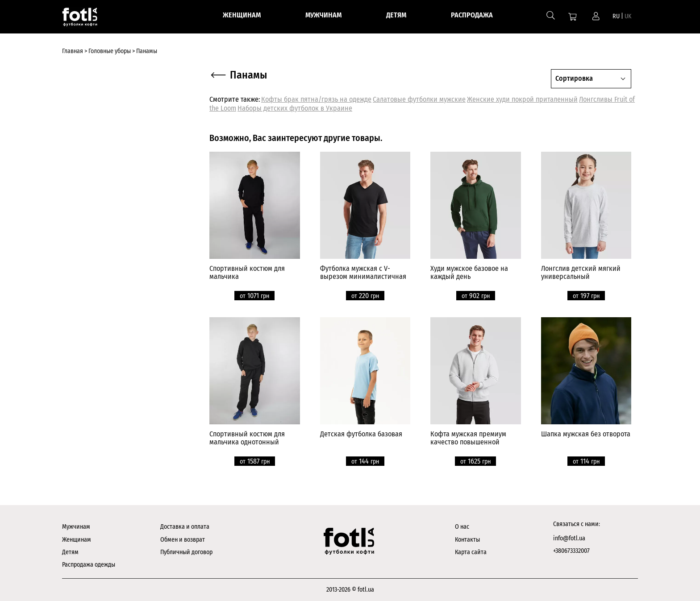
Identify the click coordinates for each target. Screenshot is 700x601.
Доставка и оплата (185, 527)
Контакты (467, 540)
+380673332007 (571, 551)
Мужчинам (76, 527)
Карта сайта (471, 552)
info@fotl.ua (569, 538)
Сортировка (574, 78)
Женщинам (77, 540)
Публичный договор (186, 552)
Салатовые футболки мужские (419, 99)
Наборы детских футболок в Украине (295, 108)
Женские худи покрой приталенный (522, 99)
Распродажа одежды (89, 565)
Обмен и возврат (183, 540)
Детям (70, 552)
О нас (462, 527)
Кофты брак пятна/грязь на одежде (316, 99)
